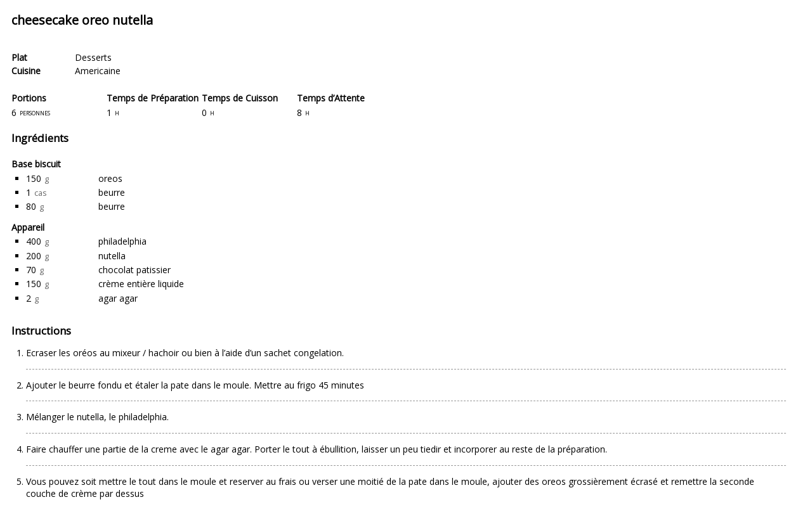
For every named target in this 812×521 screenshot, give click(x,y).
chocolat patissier (134, 270)
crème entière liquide (141, 284)
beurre (112, 192)
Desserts (93, 57)
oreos (110, 178)
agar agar (118, 298)
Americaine (98, 71)
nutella (112, 256)
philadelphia (122, 241)
